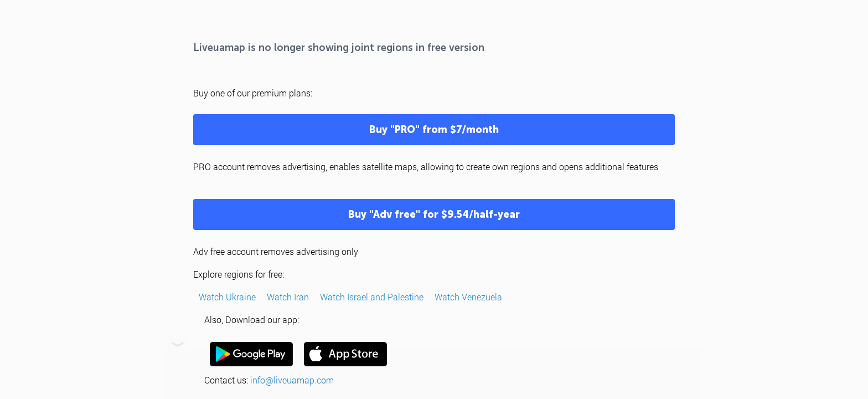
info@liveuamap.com (292, 380)
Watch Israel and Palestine (372, 297)
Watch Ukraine (227, 297)
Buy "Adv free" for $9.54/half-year (434, 214)
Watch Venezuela (468, 297)
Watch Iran (288, 297)
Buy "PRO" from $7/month (434, 130)
